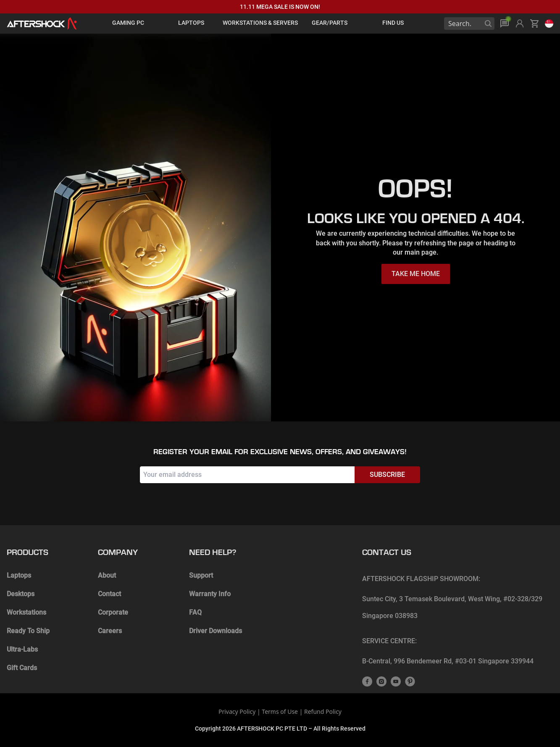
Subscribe (387, 475)
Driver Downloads (216, 631)
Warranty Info (210, 594)
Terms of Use (280, 711)
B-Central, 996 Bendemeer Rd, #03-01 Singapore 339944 (448, 661)
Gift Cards (22, 668)
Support (201, 575)
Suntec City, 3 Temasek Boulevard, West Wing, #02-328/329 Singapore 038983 (452, 607)
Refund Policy (323, 711)
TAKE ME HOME (416, 274)
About (107, 575)
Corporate (113, 612)
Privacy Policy (237, 711)
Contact (109, 594)
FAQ (195, 612)
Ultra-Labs (22, 649)
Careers (110, 631)
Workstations (26, 612)
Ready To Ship (28, 631)
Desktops (21, 594)
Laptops (19, 575)
